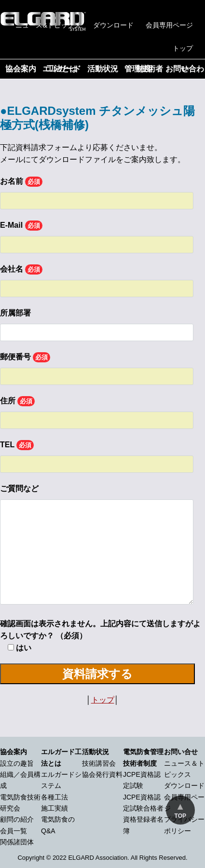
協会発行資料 (102, 774)
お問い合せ (181, 752)
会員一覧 (14, 831)
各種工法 (55, 797)
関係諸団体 (17, 842)
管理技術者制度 (144, 69)
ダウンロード (113, 25)
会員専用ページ (169, 25)
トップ (183, 48)
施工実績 (55, 808)
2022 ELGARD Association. (91, 858)
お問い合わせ (185, 69)
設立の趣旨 (17, 763)
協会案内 (21, 69)
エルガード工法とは (62, 69)
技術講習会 (99, 763)
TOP (180, 816)
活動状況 (103, 69)
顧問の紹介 (17, 819)
